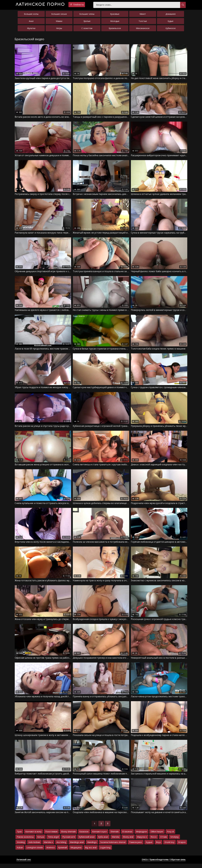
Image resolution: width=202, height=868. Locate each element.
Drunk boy (169, 846)
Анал (31, 22)
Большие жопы (31, 15)
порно (45, 5)
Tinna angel (53, 841)
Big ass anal (91, 852)
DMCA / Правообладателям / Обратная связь (164, 864)
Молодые (115, 22)
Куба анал (103, 841)
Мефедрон (141, 836)
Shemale (115, 836)
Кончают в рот (100, 836)
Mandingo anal (77, 846)
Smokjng (175, 841)
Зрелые (87, 22)
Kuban (20, 852)
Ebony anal (128, 841)
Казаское (84, 836)
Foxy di (170, 836)
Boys (158, 846)
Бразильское (115, 29)
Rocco (154, 841)
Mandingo (92, 846)
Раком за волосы (25, 841)
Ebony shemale (68, 836)
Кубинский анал (87, 841)
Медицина (76, 852)
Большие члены (87, 15)
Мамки (59, 22)
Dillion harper (157, 836)
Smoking (21, 846)
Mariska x (48, 846)
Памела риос (136, 846)
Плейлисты (87, 5)
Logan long (105, 852)
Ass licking (61, 846)
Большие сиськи (59, 15)
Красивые (115, 15)
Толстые (143, 22)
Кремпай (63, 852)
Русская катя (69, 841)
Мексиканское (143, 29)
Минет (143, 15)
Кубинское (171, 29)
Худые (171, 22)
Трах (19, 836)
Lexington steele (35, 852)
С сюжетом (87, 29)
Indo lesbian (34, 846)
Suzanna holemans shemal (113, 846)
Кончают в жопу (33, 836)
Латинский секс (24, 864)
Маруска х (142, 841)
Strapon (182, 846)
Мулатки (31, 29)
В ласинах (127, 836)
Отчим (163, 841)
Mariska (116, 841)
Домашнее (171, 15)
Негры (59, 29)
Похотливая (51, 836)
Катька (41, 841)
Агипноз (50, 852)
